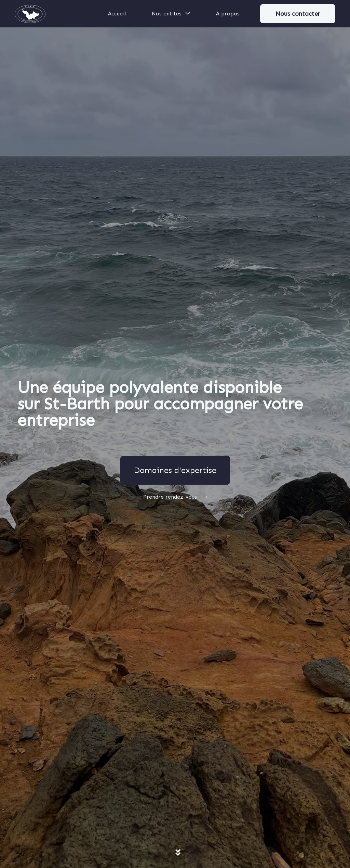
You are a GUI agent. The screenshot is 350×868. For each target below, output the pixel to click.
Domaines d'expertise (175, 470)
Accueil (117, 14)
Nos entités (171, 13)
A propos (228, 14)
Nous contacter (298, 14)
